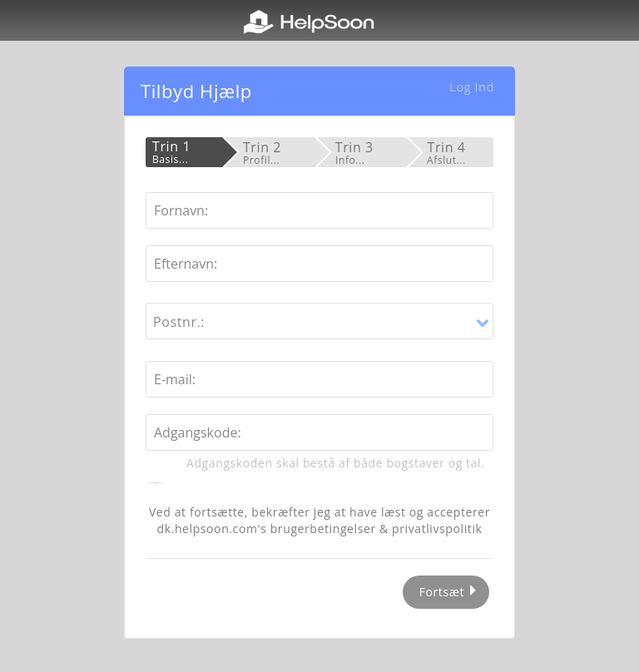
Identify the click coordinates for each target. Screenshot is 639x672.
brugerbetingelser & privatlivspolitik (376, 529)
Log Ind (472, 87)
